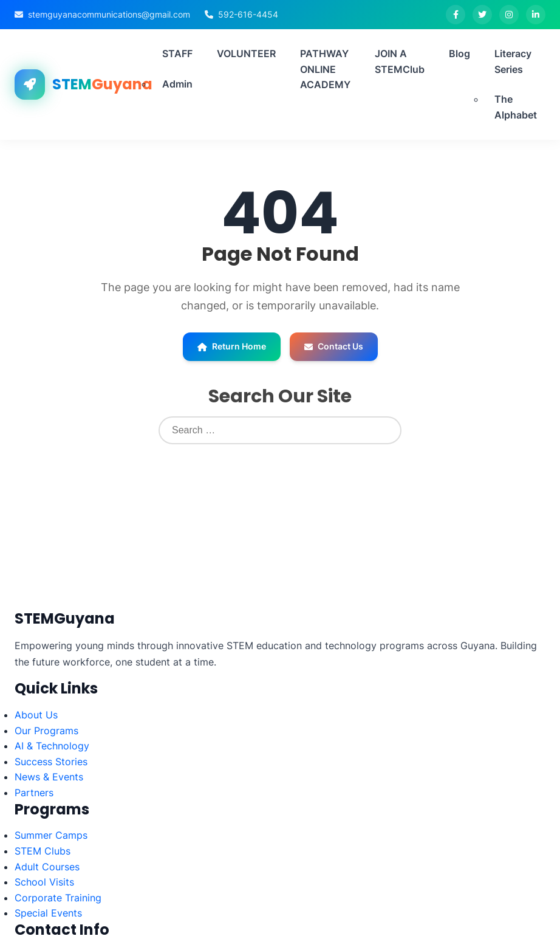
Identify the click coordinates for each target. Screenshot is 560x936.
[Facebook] (456, 15)
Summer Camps (51, 835)
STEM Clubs (43, 851)
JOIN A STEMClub (400, 61)
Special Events (48, 913)
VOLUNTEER (246, 53)
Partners (34, 793)
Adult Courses (47, 867)
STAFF (177, 53)
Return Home (232, 346)
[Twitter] (482, 15)
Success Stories (51, 762)
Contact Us (334, 346)
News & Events (49, 777)
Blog (459, 53)
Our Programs (46, 731)
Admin (177, 84)
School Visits (44, 882)
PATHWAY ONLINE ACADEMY (325, 69)
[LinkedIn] (536, 15)
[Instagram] (509, 15)
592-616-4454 (248, 14)
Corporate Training (58, 898)
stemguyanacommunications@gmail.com (109, 14)
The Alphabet (516, 107)
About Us (36, 715)
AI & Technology (52, 746)
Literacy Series (513, 61)
